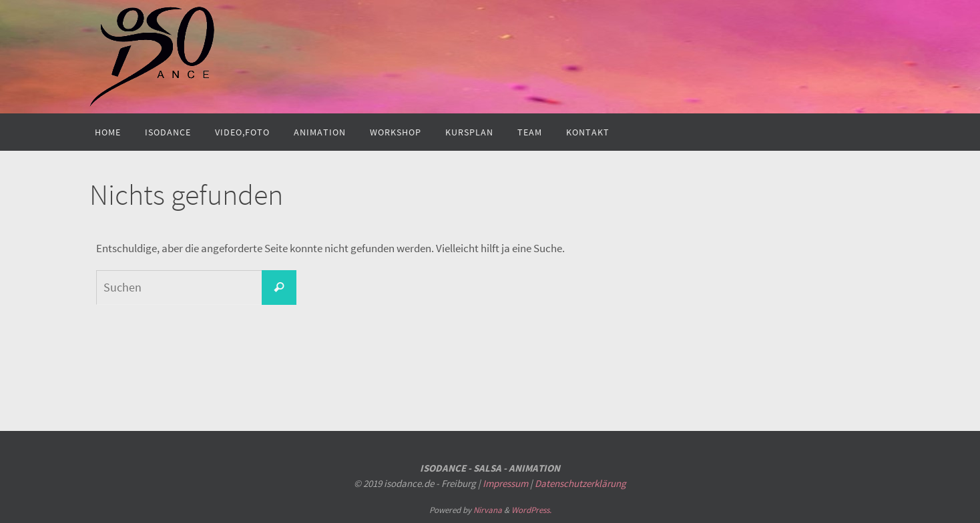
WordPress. (531, 510)
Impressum (505, 483)
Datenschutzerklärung (580, 483)
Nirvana (488, 510)
